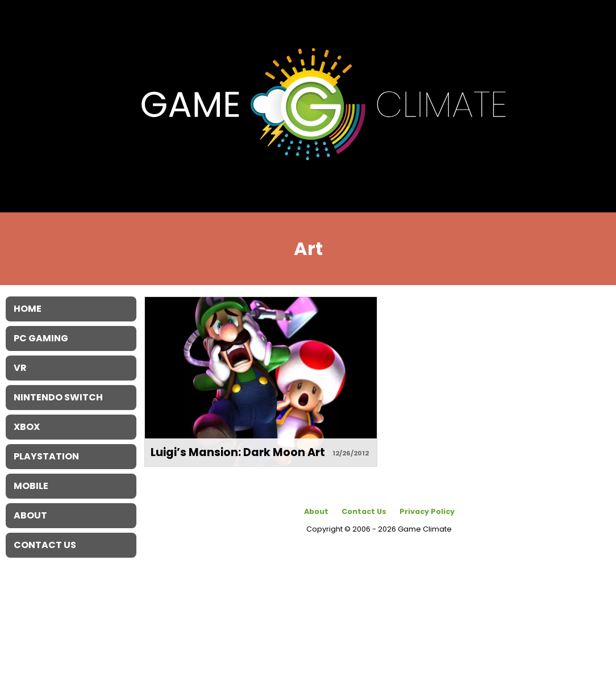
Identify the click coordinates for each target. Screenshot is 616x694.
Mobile (31, 486)
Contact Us (364, 511)
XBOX (27, 427)
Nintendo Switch (58, 397)
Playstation (46, 456)
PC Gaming (41, 338)
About (316, 511)
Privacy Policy (427, 511)
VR (20, 368)
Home (28, 309)
